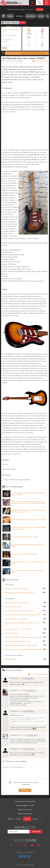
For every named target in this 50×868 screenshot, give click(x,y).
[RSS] (39, 845)
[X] (18, 845)
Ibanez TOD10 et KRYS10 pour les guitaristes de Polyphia (27, 545)
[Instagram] (25, 845)
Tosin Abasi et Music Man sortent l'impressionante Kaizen (28, 571)
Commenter (44, 61)
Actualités (10, 16)
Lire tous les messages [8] (38, 674)
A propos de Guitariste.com (25, 801)
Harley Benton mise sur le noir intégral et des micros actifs (29, 563)
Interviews (41, 16)
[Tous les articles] (4, 16)
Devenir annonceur (25, 810)
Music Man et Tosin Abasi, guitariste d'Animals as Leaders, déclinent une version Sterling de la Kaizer (29, 502)
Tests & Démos (19, 16)
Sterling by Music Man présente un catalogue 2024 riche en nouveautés (28, 528)
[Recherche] (39, 3)
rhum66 (21, 690)
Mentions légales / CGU (25, 805)
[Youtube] (32, 845)
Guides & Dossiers (31, 16)
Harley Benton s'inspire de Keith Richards (25, 537)
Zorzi (20, 678)
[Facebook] (11, 845)
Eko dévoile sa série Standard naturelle (24, 554)
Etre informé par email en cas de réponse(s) (26, 783)
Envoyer (25, 790)
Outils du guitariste (25, 814)
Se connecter (30, 9)
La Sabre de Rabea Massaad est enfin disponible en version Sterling (29, 494)
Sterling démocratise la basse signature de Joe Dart (29, 520)
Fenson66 (21, 735)
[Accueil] (2, 23)
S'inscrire (40, 9)
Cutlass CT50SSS (11, 35)
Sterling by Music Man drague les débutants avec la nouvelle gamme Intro (29, 511)
